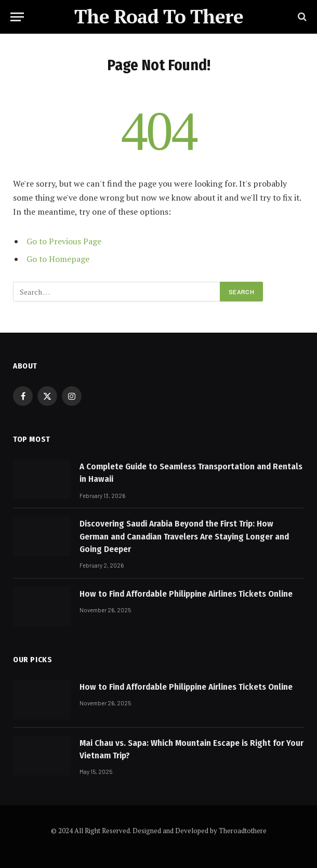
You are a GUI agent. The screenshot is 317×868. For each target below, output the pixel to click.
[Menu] (17, 17)
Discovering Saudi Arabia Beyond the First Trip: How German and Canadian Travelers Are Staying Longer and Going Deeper (184, 536)
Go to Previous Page (64, 241)
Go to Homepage (58, 259)
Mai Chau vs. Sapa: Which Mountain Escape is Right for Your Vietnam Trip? (191, 749)
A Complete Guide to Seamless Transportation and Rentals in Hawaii (191, 473)
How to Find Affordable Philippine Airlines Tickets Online (186, 594)
